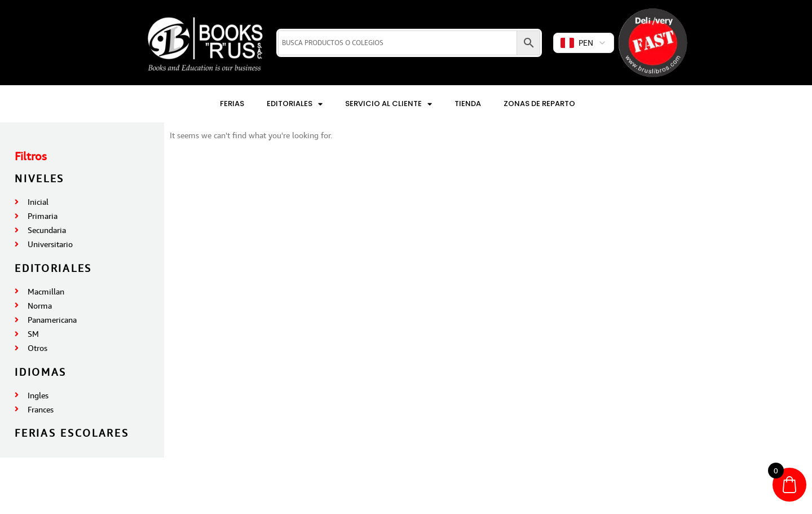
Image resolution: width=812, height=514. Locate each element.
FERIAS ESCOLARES (72, 433)
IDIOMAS (41, 372)
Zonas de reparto (539, 104)
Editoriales (295, 104)
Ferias (232, 104)
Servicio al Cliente (389, 104)
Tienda (468, 104)
